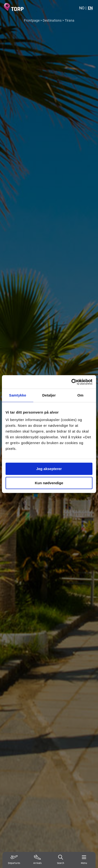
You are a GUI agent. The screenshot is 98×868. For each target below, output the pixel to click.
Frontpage (32, 20)
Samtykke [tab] (18, 395)
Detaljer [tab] (49, 395)
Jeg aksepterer (49, 469)
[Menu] (84, 860)
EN (90, 8)
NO (82, 8)
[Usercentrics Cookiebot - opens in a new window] (71, 382)
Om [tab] (80, 395)
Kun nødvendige (49, 483)
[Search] (61, 860)
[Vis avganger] (14, 860)
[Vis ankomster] (38, 860)
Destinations (52, 20)
